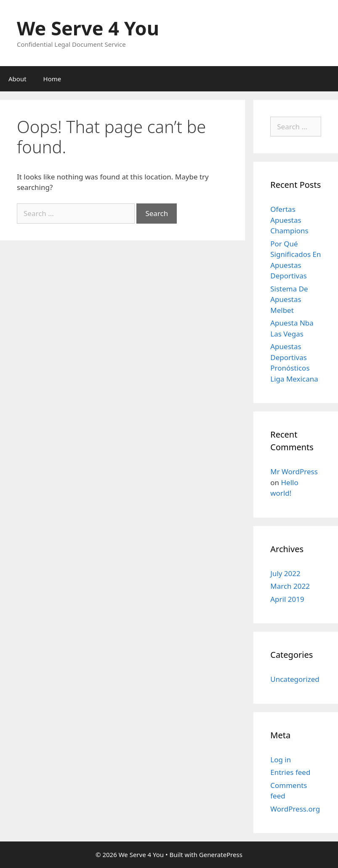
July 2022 (285, 573)
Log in (281, 760)
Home (52, 79)
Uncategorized (295, 679)
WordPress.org (295, 809)
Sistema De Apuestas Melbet (289, 299)
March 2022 (290, 586)
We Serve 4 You (88, 28)
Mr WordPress (294, 471)
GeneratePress (221, 855)
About (17, 79)
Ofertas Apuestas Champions (289, 220)
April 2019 (287, 599)
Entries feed (290, 772)
